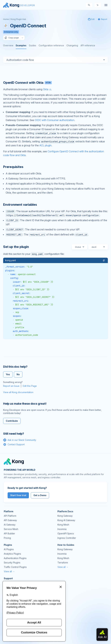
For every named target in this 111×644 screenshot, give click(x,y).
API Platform (10, 516)
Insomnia (62, 529)
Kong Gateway (65, 516)
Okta (46, 89)
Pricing (7, 538)
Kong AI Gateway (66, 520)
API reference (88, 45)
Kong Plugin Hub (18, 19)
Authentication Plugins (15, 558)
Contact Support (14, 444)
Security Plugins (12, 563)
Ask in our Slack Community (20, 440)
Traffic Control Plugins (15, 567)
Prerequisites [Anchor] (13, 167)
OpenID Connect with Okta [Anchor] (27, 83)
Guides (33, 45)
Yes (8, 374)
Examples (21, 45)
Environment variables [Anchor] (20, 205)
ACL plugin (45, 145)
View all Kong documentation (18, 392)
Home (6, 19)
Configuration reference (51, 45)
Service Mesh (11, 529)
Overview (8, 45)
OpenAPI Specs (66, 533)
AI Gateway (10, 525)
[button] (104, 260)
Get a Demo (40, 495)
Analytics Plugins (12, 554)
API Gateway (10, 520)
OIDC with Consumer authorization (55, 120)
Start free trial (18, 495)
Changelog (72, 45)
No (18, 374)
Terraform (63, 563)
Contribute (12, 421)
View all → (9, 571)
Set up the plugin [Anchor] (16, 247)
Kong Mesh (63, 525)
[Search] (89, 5)
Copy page (12, 38)
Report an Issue (11, 386)
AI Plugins (9, 549)
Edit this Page (30, 386)
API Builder (9, 533)
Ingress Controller (67, 538)
